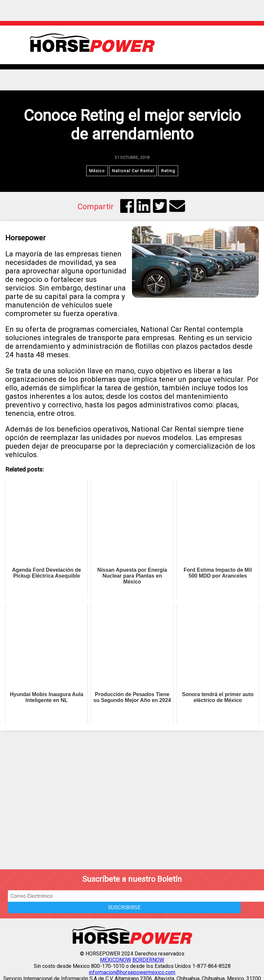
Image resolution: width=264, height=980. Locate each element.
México (97, 171)
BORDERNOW (148, 960)
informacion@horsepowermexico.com (132, 972)
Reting (168, 171)
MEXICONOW (115, 960)
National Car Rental (133, 171)
